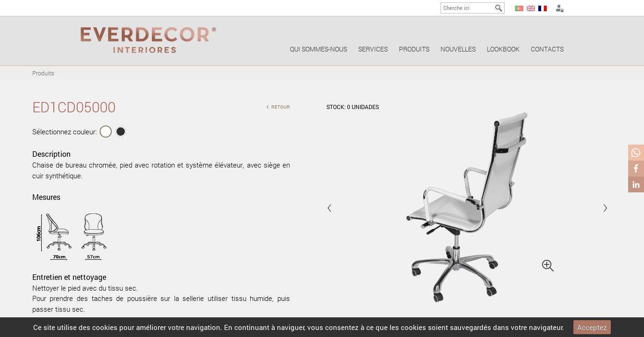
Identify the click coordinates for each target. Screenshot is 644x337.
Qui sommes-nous (318, 49)
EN (531, 8)
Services (373, 49)
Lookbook (503, 49)
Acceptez (592, 327)
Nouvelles (458, 49)
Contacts (547, 49)
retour (278, 106)
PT (519, 8)
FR (543, 8)
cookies (105, 327)
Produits (414, 49)
